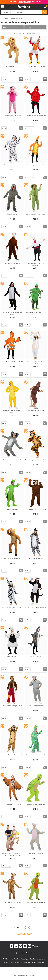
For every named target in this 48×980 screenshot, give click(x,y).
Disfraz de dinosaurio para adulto (36, 902)
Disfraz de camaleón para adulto (36, 755)
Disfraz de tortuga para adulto (36, 804)
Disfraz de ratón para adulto (36, 853)
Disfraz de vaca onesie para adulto (12, 607)
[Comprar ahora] (21, 79)
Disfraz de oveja (12, 656)
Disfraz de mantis (12, 509)
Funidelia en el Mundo (11, 959)
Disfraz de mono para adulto (12, 558)
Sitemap (41, 962)
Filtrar (5, 27)
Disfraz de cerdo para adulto (12, 116)
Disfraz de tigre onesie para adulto (36, 460)
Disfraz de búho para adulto (12, 804)
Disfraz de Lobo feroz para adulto (12, 706)
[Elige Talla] (4, 79)
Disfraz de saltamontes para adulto (36, 312)
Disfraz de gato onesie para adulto (36, 607)
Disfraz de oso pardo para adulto (36, 509)
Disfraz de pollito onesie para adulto (12, 412)
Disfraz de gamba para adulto (36, 165)
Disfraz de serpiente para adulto (36, 214)
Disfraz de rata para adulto (36, 411)
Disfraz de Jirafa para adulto (12, 902)
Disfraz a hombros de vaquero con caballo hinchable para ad (12, 854)
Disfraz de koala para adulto (36, 706)
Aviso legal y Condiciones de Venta (33, 959)
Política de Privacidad (13, 962)
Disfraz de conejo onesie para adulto (36, 362)
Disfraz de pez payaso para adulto (12, 361)
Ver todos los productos (24, 933)
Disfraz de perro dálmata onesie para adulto (12, 166)
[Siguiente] (33, 927)
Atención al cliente (24, 953)
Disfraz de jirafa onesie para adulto (12, 755)
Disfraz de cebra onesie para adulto (36, 558)
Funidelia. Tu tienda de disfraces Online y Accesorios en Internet (24, 7)
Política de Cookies (29, 962)
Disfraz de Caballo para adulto (12, 263)
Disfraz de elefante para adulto (12, 460)
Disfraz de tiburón (36, 656)
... (2, 19)
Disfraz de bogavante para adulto (36, 116)
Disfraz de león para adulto (12, 67)
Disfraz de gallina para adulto (36, 67)
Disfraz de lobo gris (12, 214)
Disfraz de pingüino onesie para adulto (12, 313)
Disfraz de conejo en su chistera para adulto (36, 264)
